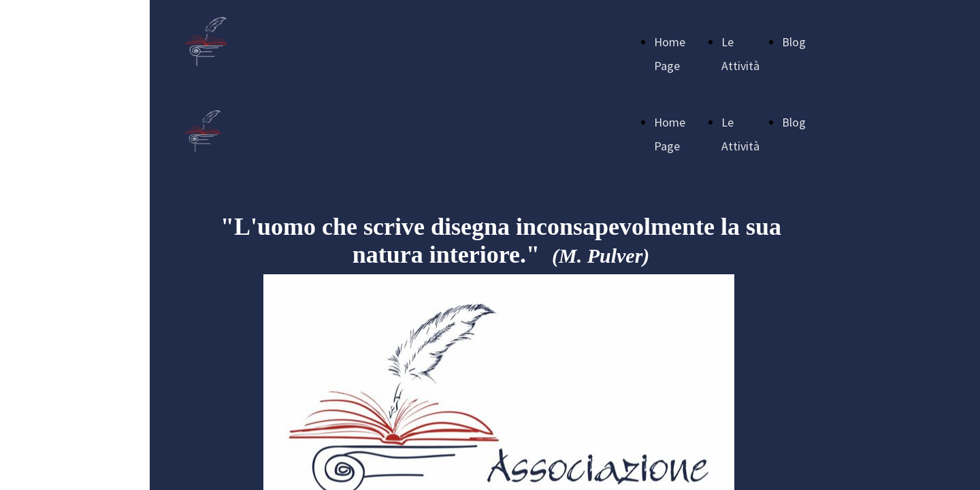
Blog (794, 42)
